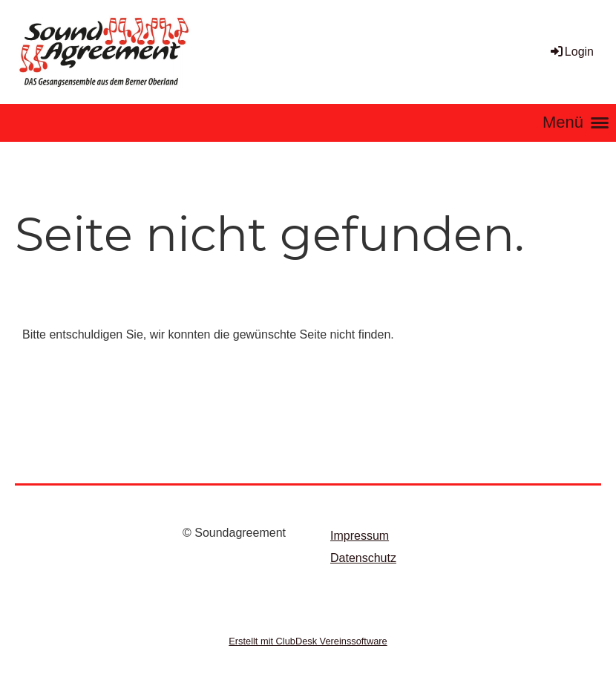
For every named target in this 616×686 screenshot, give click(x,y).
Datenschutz (363, 558)
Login (571, 52)
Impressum (360, 536)
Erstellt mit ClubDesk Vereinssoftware (308, 641)
